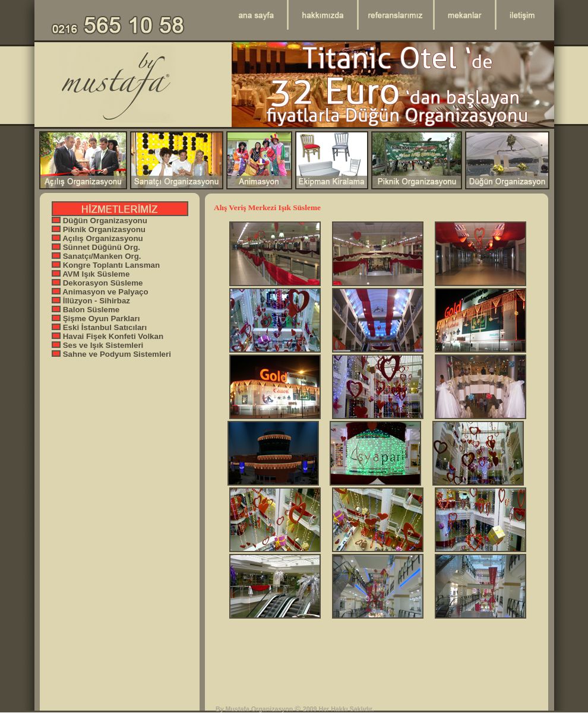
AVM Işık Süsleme (91, 274)
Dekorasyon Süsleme (97, 283)
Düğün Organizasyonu (99, 221)
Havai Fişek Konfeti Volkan (108, 336)
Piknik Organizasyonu (99, 229)
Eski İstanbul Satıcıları (99, 327)
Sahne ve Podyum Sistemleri (111, 354)
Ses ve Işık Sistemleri (97, 345)
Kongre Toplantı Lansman (106, 265)
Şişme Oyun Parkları (96, 319)
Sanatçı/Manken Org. (97, 256)
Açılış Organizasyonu (97, 238)
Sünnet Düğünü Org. (96, 247)
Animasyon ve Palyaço (100, 292)
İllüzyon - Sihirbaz (91, 301)
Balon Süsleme (86, 310)
